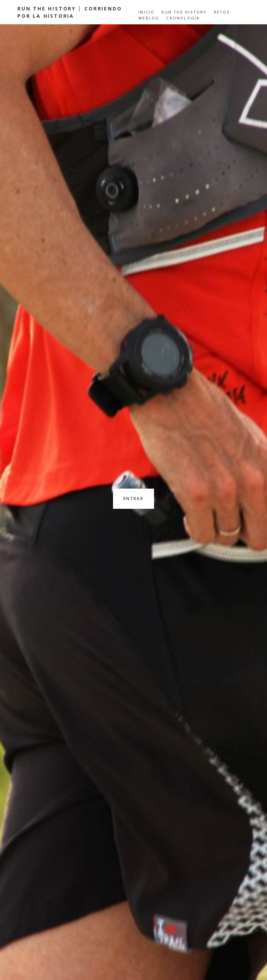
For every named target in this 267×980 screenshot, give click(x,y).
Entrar (133, 499)
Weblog (149, 18)
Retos (222, 12)
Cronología (183, 18)
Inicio (146, 12)
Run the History (184, 12)
